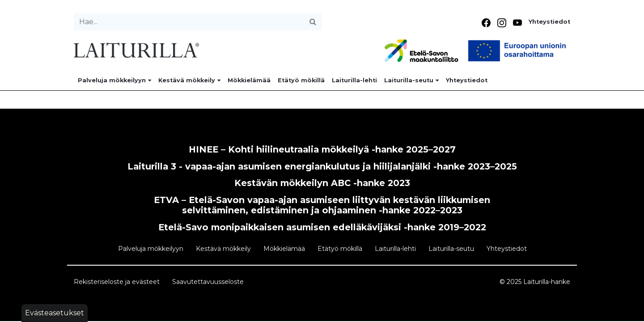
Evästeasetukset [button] (55, 313)
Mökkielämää (249, 80)
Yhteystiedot (549, 22)
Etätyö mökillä (301, 80)
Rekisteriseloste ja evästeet (117, 282)
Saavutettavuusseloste (208, 282)
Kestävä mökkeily (189, 80)
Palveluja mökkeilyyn (114, 80)
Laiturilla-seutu (411, 80)
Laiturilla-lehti (354, 80)
